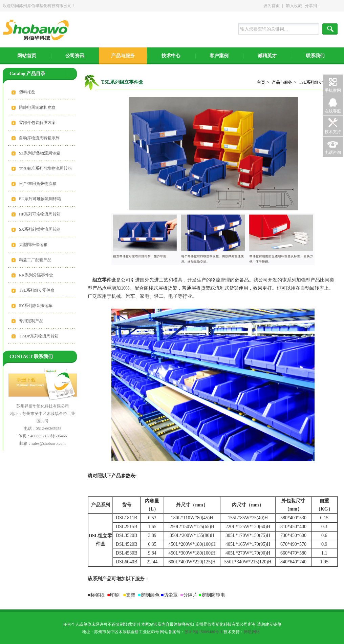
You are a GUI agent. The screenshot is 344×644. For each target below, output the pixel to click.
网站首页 (27, 56)
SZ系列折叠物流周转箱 (40, 153)
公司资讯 (75, 56)
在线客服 (333, 111)
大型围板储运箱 (33, 245)
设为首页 (272, 6)
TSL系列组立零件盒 (37, 290)
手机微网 (333, 90)
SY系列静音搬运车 (36, 306)
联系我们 (315, 56)
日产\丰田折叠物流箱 (38, 184)
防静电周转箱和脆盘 (37, 107)
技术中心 (171, 56)
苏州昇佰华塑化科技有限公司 (38, 31)
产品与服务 (123, 56)
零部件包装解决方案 (37, 123)
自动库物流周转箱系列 (39, 138)
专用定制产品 (31, 321)
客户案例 (219, 56)
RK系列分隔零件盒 (36, 275)
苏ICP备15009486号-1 (204, 632)
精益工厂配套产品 (35, 260)
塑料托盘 (27, 92)
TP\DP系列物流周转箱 (39, 336)
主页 (261, 82)
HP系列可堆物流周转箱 (40, 214)
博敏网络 (252, 632)
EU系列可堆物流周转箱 (40, 199)
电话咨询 (333, 152)
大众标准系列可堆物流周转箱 (45, 168)
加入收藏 (294, 6)
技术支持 (333, 132)
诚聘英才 (267, 56)
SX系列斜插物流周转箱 (40, 229)
